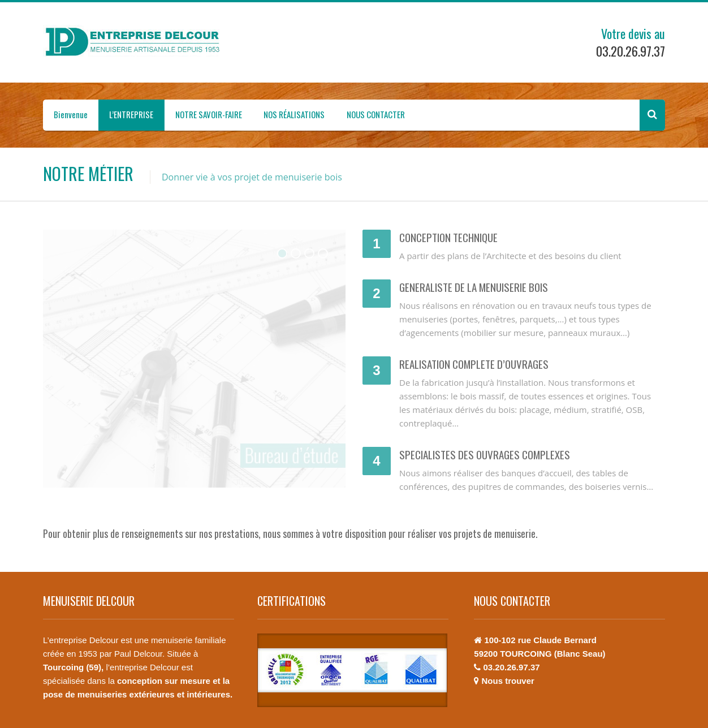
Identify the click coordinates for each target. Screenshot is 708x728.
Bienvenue (71, 114)
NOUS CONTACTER (376, 114)
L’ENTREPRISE (131, 114)
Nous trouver (508, 681)
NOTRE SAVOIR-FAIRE (209, 114)
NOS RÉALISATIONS (294, 114)
